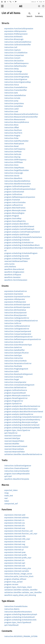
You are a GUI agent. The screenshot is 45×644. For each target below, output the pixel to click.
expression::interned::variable (17, 571)
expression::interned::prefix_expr (18, 558)
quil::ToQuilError (11, 433)
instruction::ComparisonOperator (18, 334)
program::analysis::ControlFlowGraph (19, 229)
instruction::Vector (12, 176)
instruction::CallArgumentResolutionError (21, 321)
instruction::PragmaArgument (16, 369)
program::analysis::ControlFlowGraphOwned (22, 232)
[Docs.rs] (2, 2)
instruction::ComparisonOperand (18, 331)
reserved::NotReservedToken (16, 261)
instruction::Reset (12, 146)
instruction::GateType (13, 355)
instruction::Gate (11, 93)
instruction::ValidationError (15, 388)
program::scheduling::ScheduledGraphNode (22, 428)
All (21, 6)
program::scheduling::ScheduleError (19, 243)
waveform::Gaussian (12, 277)
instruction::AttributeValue (15, 310)
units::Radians (10, 267)
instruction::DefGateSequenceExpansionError (23, 339)
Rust (41, 2)
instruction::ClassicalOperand (16, 468)
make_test (9, 496)
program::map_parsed (13, 582)
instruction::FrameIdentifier (16, 90)
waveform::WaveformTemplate (17, 479)
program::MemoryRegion (14, 213)
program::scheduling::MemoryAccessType (21, 422)
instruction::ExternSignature (16, 79)
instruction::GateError (13, 347)
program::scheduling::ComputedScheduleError (23, 417)
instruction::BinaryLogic (14, 39)
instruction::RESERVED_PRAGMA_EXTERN (21, 636)
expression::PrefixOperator (15, 302)
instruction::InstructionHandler (17, 471)
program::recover (11, 584)
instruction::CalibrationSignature (18, 466)
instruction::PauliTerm (13, 133)
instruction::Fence (12, 85)
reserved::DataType (12, 438)
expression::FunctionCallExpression (19, 29)
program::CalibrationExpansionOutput (20, 189)
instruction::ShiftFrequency (15, 160)
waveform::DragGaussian (14, 272)
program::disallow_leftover (15, 579)
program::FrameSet (12, 200)
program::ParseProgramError (16, 398)
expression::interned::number (16, 547)
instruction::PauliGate (13, 366)
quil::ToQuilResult (11, 625)
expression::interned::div (14, 526)
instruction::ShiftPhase (14, 162)
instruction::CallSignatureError (17, 329)
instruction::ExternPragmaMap (17, 77)
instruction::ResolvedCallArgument (18, 374)
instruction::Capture (12, 50)
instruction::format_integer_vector (18, 574)
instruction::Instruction (14, 358)
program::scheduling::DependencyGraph (21, 614)
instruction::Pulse (11, 138)
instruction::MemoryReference (17, 122)
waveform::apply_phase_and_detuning (20, 595)
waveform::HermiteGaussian (16, 280)
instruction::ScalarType (14, 377)
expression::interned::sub (15, 566)
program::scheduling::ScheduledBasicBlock (22, 245)
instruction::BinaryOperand (15, 313)
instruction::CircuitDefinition (16, 53)
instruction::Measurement (15, 120)
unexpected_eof (11, 504)
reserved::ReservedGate (14, 449)
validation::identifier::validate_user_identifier (23, 592)
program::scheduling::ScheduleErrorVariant (22, 425)
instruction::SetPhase (13, 152)
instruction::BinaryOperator (16, 315)
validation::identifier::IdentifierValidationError (23, 454)
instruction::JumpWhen (14, 106)
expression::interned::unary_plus (18, 568)
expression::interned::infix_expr (17, 539)
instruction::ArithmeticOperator (17, 307)
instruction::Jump (11, 101)
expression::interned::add (15, 515)
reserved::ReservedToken (15, 452)
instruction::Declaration (14, 61)
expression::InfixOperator (15, 299)
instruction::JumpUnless (14, 103)
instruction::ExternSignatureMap (18, 82)
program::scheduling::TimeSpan (17, 259)
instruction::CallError (13, 323)
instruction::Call (11, 47)
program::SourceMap (13, 218)
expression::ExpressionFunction (17, 297)
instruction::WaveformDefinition (17, 181)
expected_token (11, 490)
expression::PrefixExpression (16, 34)
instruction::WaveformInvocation (18, 184)
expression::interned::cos (15, 523)
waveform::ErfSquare (13, 275)
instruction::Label (12, 109)
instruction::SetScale (13, 154)
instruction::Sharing (12, 157)
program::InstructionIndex (15, 202)
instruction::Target (12, 380)
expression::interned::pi (14, 550)
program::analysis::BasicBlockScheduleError (22, 406)
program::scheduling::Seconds (17, 256)
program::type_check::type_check (18, 587)
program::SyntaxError (13, 404)
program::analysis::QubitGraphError (19, 414)
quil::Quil (8, 476)
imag (6, 493)
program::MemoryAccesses (15, 210)
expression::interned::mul (15, 542)
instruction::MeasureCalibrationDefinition (21, 114)
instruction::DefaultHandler (16, 66)
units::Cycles (9, 264)
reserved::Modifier (12, 444)
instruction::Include (12, 98)
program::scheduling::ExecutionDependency (22, 420)
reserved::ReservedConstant (16, 446)
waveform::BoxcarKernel (14, 269)
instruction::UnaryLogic (14, 173)
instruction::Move (11, 125)
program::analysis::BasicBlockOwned (19, 226)
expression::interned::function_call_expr (21, 534)
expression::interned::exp (15, 528)
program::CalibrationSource (16, 390)
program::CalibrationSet (14, 192)
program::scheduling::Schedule (17, 240)
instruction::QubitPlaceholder (16, 141)
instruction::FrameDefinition (16, 87)
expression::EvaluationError (16, 291)
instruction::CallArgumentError (17, 318)
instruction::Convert (12, 58)
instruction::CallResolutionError (17, 326)
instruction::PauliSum (13, 130)
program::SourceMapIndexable (17, 474)
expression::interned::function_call (19, 531)
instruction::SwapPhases (14, 168)
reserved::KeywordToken (14, 441)
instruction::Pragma (12, 136)
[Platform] (12, 2)
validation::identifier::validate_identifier (21, 590)
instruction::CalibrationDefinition (18, 42)
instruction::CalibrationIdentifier (18, 45)
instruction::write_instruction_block (19, 576)
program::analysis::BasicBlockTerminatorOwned (24, 412)
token (7, 501)
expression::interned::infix (15, 536)
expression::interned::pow (15, 552)
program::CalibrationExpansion (17, 186)
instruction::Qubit (12, 371)
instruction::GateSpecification (17, 353)
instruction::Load (11, 111)
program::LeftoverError (14, 205)
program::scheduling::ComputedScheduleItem (23, 237)
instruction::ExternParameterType (18, 345)
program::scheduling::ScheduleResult (20, 617)
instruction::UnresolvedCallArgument (19, 385)
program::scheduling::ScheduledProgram (21, 253)
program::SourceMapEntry (15, 221)
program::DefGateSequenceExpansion (20, 197)
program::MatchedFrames (15, 208)
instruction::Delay (12, 69)
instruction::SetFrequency (15, 149)
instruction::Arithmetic (14, 37)
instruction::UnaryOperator (15, 382)
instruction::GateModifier (15, 350)
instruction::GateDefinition (15, 95)
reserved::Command (13, 436)
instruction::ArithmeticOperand (17, 305)
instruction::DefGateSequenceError (18, 337)
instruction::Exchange (13, 71)
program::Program (12, 216)
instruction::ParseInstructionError (18, 363)
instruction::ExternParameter (16, 74)
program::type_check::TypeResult (18, 622)
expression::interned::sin (14, 560)
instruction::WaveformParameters (18, 612)
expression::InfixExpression (15, 31)
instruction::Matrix (12, 609)
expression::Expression (14, 294)
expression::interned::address (16, 518)
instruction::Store (11, 165)
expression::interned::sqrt (15, 563)
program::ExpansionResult (15, 393)
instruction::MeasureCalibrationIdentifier (21, 117)
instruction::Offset (12, 128)
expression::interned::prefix (16, 555)
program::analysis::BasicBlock (16, 224)
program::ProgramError (14, 401)
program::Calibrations (13, 194)
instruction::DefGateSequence (16, 63)
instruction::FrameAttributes (16, 606)
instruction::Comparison (14, 55)
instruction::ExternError (14, 342)
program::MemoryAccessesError (17, 396)
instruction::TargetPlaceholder (17, 170)
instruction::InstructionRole (16, 361)
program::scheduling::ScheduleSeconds (20, 620)
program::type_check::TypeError (17, 430)
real (6, 498)
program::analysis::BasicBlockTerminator (21, 409)
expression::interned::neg (15, 544)
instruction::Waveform (13, 178)
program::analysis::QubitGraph (17, 235)
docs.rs (34, 2)
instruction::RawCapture (14, 144)
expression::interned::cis (14, 520)
